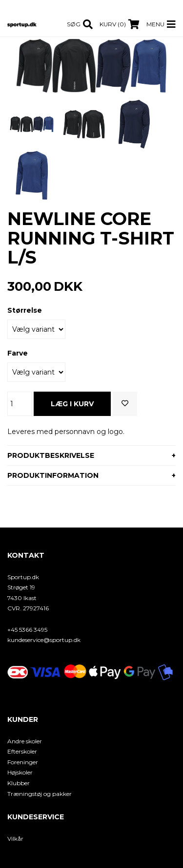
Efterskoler (22, 751)
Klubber (19, 783)
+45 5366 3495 (27, 630)
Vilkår (15, 839)
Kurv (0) (113, 24)
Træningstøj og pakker (40, 794)
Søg (74, 24)
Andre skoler (25, 741)
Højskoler (20, 772)
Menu (155, 24)
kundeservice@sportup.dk (44, 640)
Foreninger (23, 762)
